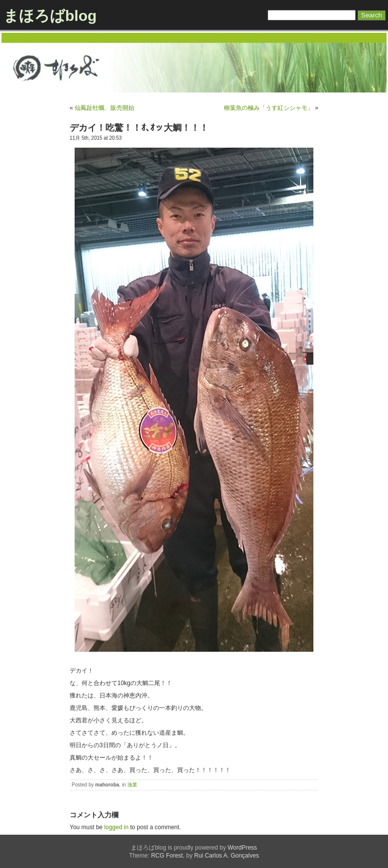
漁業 (132, 785)
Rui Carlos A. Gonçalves (226, 856)
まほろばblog (50, 16)
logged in (117, 827)
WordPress (242, 848)
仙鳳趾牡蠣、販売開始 (104, 108)
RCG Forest (167, 856)
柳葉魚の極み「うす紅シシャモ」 (269, 108)
